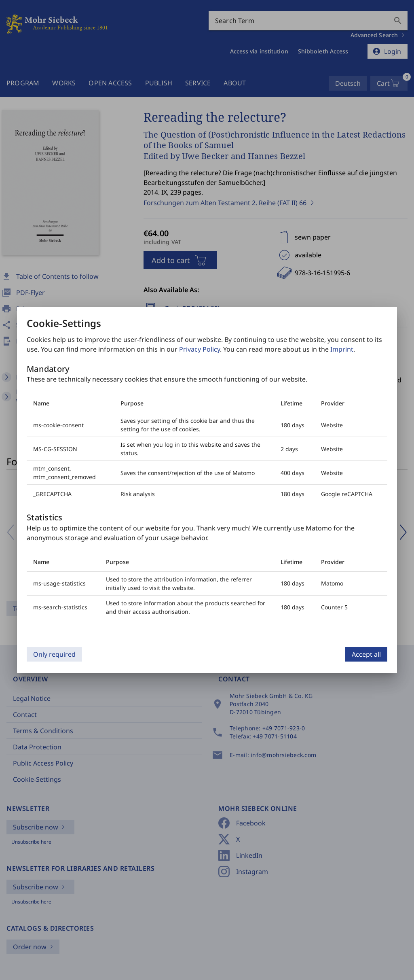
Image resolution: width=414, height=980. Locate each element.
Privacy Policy (200, 349)
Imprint (342, 349)
